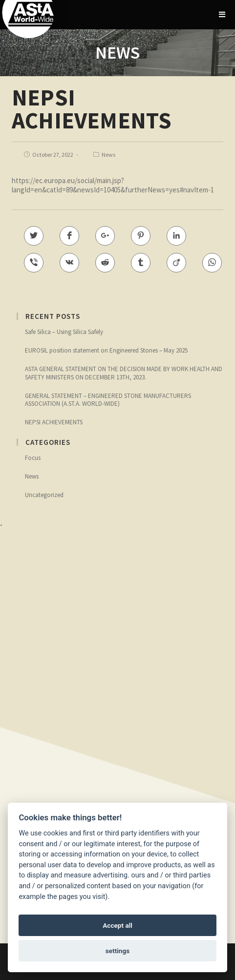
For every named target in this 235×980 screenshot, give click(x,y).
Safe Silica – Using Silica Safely (64, 332)
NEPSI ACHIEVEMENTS (54, 422)
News (108, 155)
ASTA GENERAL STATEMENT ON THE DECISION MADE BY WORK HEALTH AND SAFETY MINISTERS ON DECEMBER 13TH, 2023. (124, 373)
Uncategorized (44, 495)
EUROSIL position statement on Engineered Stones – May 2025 (106, 350)
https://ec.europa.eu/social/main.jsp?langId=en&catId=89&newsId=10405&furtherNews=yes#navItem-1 (113, 185)
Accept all (117, 925)
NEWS (117, 52)
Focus (33, 458)
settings (117, 951)
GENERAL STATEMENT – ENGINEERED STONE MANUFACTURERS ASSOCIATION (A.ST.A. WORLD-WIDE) (108, 400)
